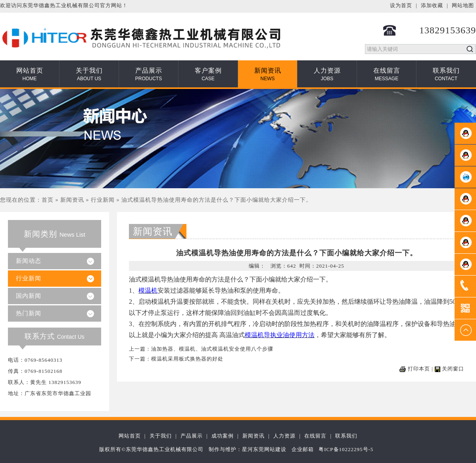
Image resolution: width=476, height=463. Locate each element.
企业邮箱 (303, 449)
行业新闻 (103, 200)
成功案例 (223, 436)
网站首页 (30, 74)
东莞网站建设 (270, 449)
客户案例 (208, 74)
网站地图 (463, 5)
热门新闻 (29, 313)
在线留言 (387, 74)
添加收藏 (432, 5)
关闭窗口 (453, 369)
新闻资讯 (268, 74)
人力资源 (327, 74)
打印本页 (419, 369)
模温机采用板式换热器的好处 (187, 359)
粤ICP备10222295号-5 (346, 449)
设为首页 (401, 5)
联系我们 (446, 74)
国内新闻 (29, 296)
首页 (48, 200)
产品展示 (149, 74)
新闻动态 (29, 261)
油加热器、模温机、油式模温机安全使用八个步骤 (212, 349)
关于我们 (89, 74)
